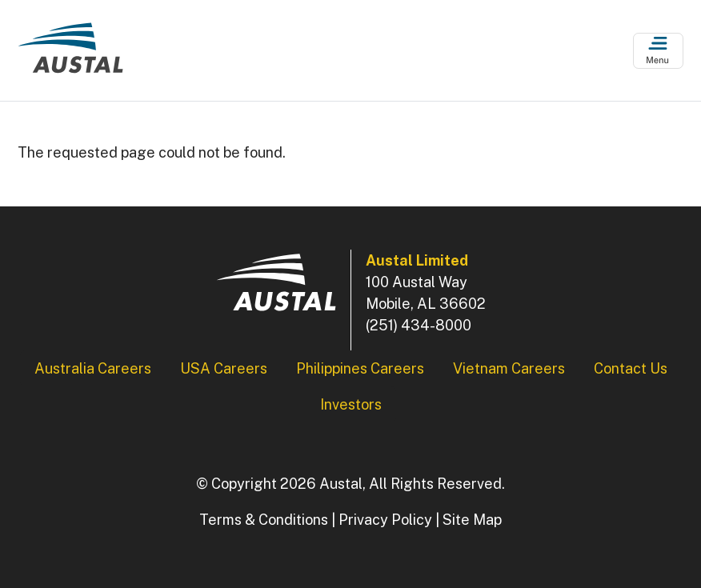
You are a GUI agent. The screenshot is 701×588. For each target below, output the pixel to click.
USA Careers (224, 368)
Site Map (472, 520)
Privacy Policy (385, 520)
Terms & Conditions (264, 520)
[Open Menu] (658, 51)
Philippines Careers (360, 368)
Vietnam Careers (509, 368)
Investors (351, 404)
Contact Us (631, 368)
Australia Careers (93, 368)
